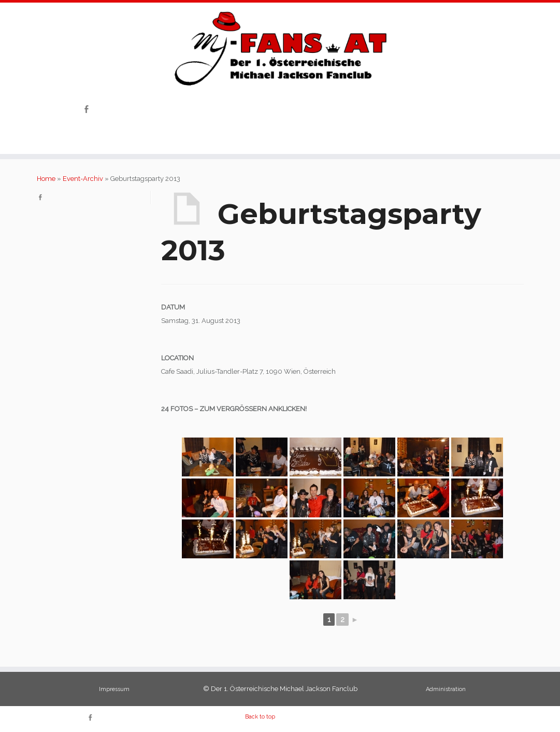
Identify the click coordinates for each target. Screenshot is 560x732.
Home (46, 179)
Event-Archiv (83, 179)
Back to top (260, 717)
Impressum (114, 689)
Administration (446, 689)
